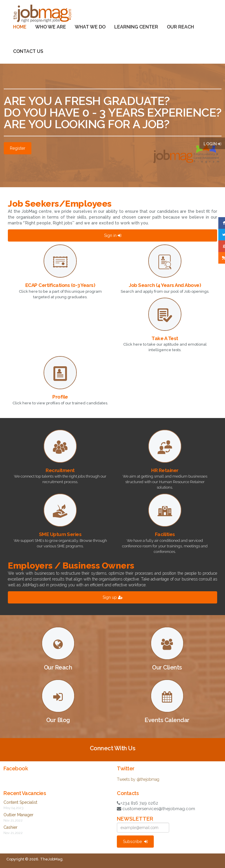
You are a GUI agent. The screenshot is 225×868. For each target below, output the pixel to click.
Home (20, 27)
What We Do (90, 27)
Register (18, 148)
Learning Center (136, 27)
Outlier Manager (18, 815)
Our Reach (180, 27)
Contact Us (28, 51)
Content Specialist (20, 802)
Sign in (113, 235)
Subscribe (135, 842)
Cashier (10, 827)
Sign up (113, 597)
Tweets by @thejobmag (138, 779)
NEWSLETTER (135, 819)
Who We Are (51, 27)
